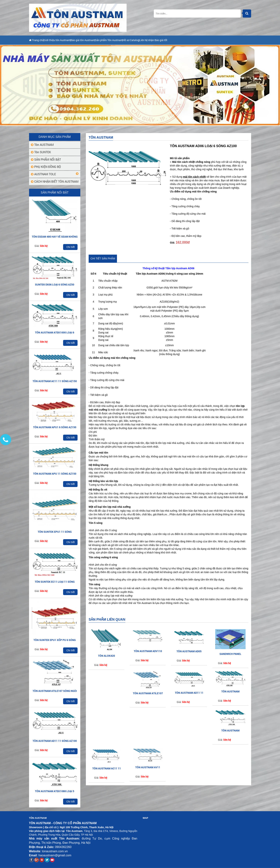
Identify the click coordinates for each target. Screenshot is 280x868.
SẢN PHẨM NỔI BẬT (46, 159)
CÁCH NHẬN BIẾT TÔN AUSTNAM (55, 181)
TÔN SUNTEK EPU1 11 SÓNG (55, 532)
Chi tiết (71, 247)
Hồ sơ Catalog (163, 40)
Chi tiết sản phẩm (103, 258)
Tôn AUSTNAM (42, 145)
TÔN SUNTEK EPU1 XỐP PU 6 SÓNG (55, 640)
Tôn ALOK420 (107, 656)
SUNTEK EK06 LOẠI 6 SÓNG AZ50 (55, 284)
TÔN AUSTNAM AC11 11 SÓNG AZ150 (55, 381)
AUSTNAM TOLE (43, 174)
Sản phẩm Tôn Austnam (134, 40)
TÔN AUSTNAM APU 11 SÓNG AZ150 (55, 474)
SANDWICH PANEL (230, 654)
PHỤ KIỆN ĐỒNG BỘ (46, 167)
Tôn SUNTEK (41, 152)
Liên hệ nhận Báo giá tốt (194, 40)
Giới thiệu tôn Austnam (66, 40)
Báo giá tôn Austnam (99, 40)
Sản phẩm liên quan (107, 620)
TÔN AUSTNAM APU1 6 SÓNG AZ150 (55, 427)
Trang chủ (37, 40)
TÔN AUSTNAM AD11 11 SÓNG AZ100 (55, 741)
